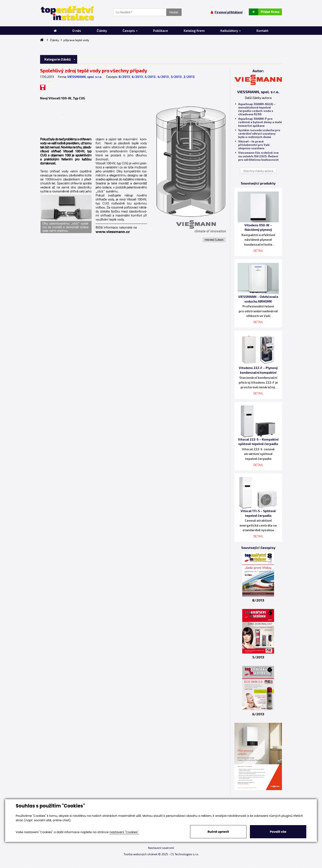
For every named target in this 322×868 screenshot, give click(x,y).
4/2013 (163, 77)
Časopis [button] (130, 31)
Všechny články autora (258, 171)
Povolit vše (278, 832)
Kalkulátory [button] (231, 31)
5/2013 (150, 77)
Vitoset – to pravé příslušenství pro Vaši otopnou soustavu (252, 145)
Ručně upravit (218, 832)
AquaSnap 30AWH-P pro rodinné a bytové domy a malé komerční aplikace (259, 122)
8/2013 (124, 77)
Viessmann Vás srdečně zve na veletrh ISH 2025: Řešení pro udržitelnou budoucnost (257, 156)
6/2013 (137, 77)
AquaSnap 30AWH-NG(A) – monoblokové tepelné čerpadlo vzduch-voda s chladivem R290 (255, 109)
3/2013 (176, 77)
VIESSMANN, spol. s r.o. (85, 77)
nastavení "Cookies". (124, 832)
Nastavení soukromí (161, 848)
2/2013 (189, 77)
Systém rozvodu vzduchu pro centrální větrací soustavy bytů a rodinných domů (258, 134)
